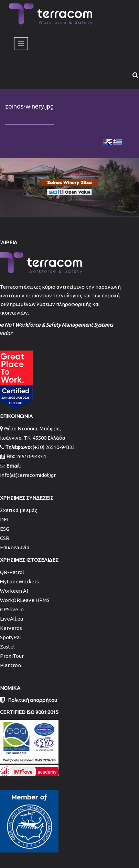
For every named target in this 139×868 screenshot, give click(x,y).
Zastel (7, 647)
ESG (5, 529)
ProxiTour (12, 656)
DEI (4, 519)
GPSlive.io (12, 609)
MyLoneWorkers (19, 581)
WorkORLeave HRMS (25, 600)
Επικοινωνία (15, 547)
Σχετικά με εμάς (19, 510)
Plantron (10, 665)
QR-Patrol (12, 572)
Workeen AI (14, 591)
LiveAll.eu (12, 619)
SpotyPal (10, 637)
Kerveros (11, 628)
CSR (5, 538)
